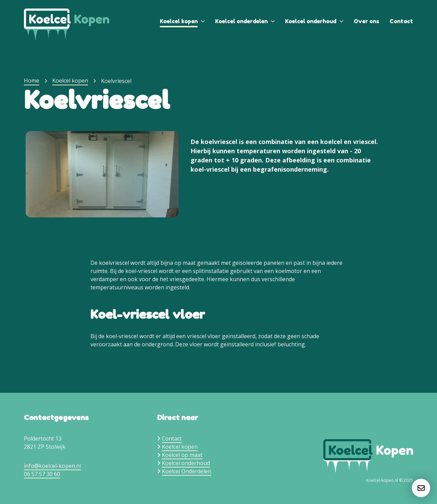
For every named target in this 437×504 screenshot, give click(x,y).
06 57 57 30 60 (42, 474)
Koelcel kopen (179, 21)
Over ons (366, 21)
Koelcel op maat (182, 455)
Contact (401, 21)
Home (32, 81)
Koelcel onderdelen (241, 21)
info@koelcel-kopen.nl (52, 466)
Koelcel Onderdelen (187, 471)
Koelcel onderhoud (311, 21)
